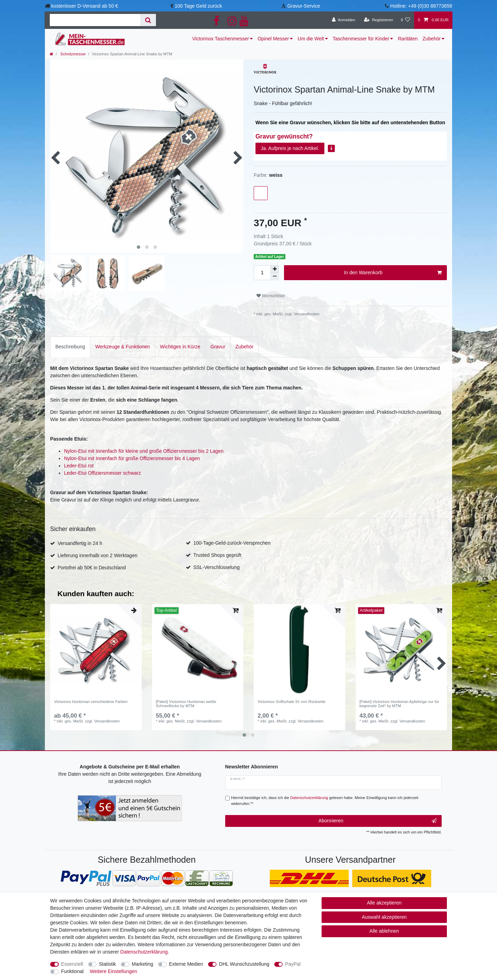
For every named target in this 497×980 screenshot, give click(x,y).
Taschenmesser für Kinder (361, 39)
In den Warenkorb (393, 273)
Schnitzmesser (72, 54)
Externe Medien (186, 964)
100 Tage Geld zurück (198, 6)
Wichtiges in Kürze (180, 347)
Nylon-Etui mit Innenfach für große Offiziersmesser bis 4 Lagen (132, 458)
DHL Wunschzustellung (244, 964)
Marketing (143, 964)
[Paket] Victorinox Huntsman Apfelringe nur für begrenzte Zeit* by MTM (399, 704)
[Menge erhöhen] (275, 269)
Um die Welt (311, 39)
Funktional (73, 971)
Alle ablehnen (384, 931)
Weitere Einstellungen (113, 971)
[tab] (70, 347)
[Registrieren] (378, 20)
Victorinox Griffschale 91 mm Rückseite (291, 702)
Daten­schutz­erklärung (144, 952)
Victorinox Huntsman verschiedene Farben (91, 702)
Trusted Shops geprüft (217, 555)
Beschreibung (70, 347)
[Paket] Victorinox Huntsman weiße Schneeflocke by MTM (186, 704)
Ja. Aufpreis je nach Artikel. (290, 148)
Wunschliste (271, 296)
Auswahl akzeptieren (384, 917)
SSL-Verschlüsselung (216, 567)
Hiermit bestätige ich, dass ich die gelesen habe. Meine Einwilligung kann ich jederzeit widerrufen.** (325, 801)
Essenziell (72, 964)
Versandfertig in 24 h (80, 543)
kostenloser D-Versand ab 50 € (85, 6)
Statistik (107, 964)
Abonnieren (377, 821)
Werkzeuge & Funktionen (123, 347)
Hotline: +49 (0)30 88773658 (421, 6)
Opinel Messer (273, 39)
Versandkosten (306, 314)
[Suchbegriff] (95, 20)
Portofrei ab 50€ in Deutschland (92, 568)
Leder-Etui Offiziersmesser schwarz (102, 473)
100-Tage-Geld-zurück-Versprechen (232, 543)
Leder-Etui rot (79, 466)
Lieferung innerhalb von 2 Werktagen (97, 555)
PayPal (293, 964)
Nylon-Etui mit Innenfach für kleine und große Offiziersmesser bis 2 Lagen (144, 451)
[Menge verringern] (275, 276)
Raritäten (408, 39)
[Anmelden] (344, 20)
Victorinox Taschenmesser (220, 39)
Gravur (218, 347)
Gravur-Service (303, 6)
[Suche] (148, 20)
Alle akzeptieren (384, 903)
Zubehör (432, 39)
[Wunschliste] (405, 20)
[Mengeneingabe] (262, 273)
